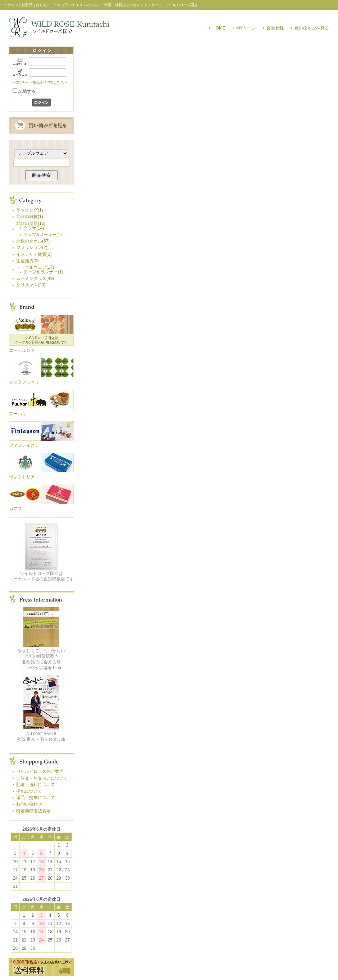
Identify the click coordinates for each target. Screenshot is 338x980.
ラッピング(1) (30, 210)
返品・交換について (36, 798)
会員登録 (275, 28)
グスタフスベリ (24, 382)
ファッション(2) (32, 248)
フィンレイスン (24, 445)
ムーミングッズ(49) (35, 278)
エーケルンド (22, 350)
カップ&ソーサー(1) (43, 235)
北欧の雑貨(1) (30, 217)
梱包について (29, 791)
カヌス (15, 509)
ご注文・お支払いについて (42, 778)
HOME (219, 28)
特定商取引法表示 (33, 811)
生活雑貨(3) (28, 261)
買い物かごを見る (312, 28)
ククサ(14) (34, 228)
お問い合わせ (29, 804)
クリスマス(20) (31, 285)
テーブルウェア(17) (35, 267)
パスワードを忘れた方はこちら (40, 82)
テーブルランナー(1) (43, 272)
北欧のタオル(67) (33, 241)
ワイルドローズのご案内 (40, 771)
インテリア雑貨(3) (34, 254)
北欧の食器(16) (31, 223)
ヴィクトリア (22, 477)
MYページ (246, 28)
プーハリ (18, 414)
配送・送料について (36, 785)
